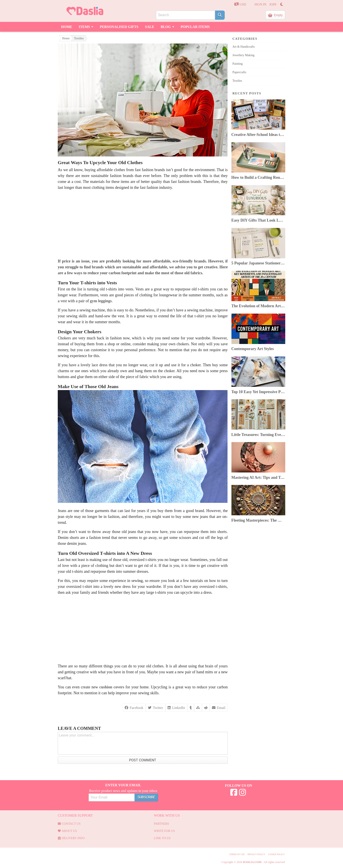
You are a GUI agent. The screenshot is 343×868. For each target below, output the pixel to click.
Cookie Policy (276, 854)
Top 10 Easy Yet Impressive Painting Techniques (258, 392)
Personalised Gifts (119, 27)
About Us (67, 831)
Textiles (79, 38)
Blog (167, 26)
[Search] (220, 15)
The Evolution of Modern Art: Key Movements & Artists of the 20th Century (258, 306)
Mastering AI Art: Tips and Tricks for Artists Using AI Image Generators (258, 477)
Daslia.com (252, 862)
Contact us (69, 824)
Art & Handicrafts (244, 47)
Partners (161, 824)
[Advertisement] (143, 224)
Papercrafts (239, 72)
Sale (150, 27)
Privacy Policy (256, 854)
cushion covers (112, 687)
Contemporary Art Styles (253, 349)
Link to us (162, 838)
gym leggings (101, 301)
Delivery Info (71, 838)
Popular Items (195, 27)
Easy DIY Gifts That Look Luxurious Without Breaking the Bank (258, 220)
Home (67, 27)
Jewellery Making (244, 55)
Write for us (164, 831)
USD (240, 4)
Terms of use (237, 854)
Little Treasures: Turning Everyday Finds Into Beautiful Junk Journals (258, 435)
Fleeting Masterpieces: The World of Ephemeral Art (258, 520)
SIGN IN (260, 4)
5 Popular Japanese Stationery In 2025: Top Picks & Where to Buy (258, 263)
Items (86, 26)
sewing (137, 581)
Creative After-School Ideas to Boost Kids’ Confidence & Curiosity (258, 135)
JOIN (273, 4)
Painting (238, 64)
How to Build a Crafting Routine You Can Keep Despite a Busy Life (258, 177)
